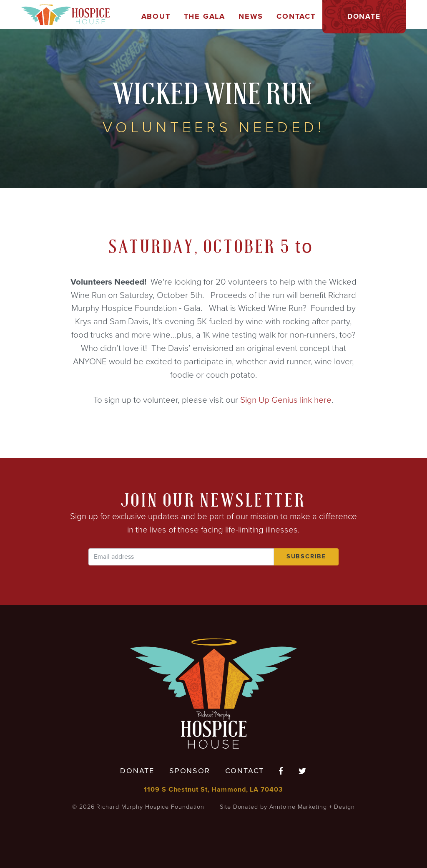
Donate (137, 771)
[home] (65, 15)
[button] (156, 17)
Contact (245, 771)
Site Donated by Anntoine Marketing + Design (287, 807)
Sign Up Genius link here (286, 400)
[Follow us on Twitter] (303, 771)
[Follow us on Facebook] (281, 771)
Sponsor (190, 771)
